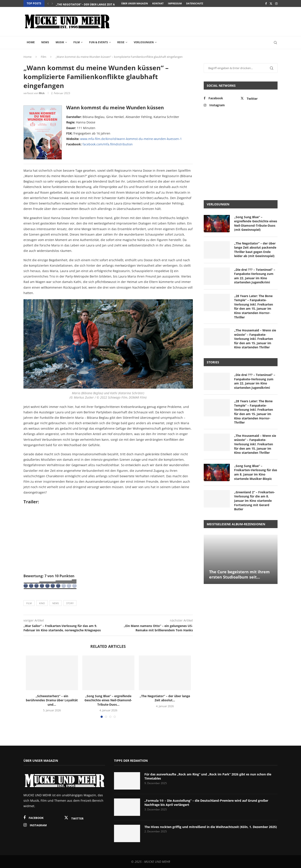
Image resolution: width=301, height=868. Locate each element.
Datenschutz (195, 3)
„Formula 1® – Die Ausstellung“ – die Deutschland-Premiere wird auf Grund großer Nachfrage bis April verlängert (206, 803)
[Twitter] (271, 3)
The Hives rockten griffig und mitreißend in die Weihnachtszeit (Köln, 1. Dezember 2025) (211, 827)
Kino (42, 603)
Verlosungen (144, 42)
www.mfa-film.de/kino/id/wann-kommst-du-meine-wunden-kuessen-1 (131, 139)
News (45, 42)
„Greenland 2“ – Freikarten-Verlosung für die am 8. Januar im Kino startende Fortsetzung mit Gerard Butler (255, 501)
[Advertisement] (198, 21)
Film (77, 42)
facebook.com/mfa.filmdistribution (108, 144)
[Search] (275, 43)
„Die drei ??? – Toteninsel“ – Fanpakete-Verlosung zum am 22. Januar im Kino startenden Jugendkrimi (255, 276)
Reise (121, 42)
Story (70, 603)
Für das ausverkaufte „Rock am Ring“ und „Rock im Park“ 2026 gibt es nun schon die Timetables (208, 776)
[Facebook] (266, 3)
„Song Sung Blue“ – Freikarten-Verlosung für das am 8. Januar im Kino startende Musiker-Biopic (256, 472)
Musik (60, 42)
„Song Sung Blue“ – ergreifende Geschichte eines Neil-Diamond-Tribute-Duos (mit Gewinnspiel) (256, 223)
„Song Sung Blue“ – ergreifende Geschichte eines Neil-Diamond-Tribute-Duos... (113, 4)
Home (31, 42)
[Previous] (48, 3)
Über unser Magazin (135, 3)
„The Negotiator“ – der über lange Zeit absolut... (165, 698)
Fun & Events (98, 42)
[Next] (52, 3)
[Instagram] (276, 3)
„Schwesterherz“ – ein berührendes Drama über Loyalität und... (52, 700)
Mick (42, 93)
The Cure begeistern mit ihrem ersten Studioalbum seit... (239, 574)
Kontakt (158, 3)
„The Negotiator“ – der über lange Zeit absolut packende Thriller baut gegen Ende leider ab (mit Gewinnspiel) (255, 250)
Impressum (175, 3)
